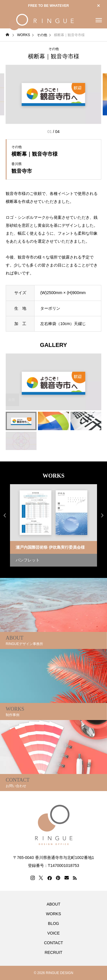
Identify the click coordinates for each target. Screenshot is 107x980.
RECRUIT (53, 952)
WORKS (53, 914)
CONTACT (53, 943)
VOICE (54, 933)
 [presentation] (102, 515)
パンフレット (28, 560)
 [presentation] (5, 515)
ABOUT (53, 904)
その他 (54, 49)
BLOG (53, 923)
